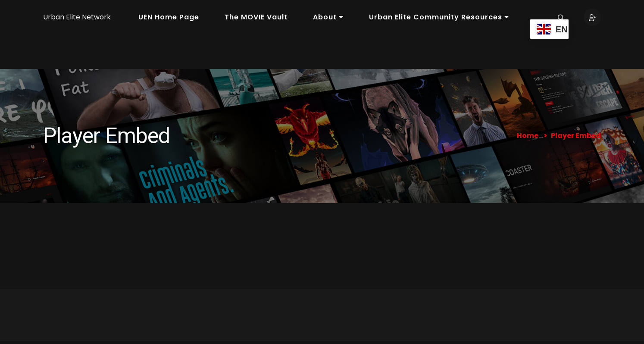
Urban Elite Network (77, 17)
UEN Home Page (169, 17)
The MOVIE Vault (256, 17)
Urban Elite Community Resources (439, 17)
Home (528, 136)
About (328, 17)
